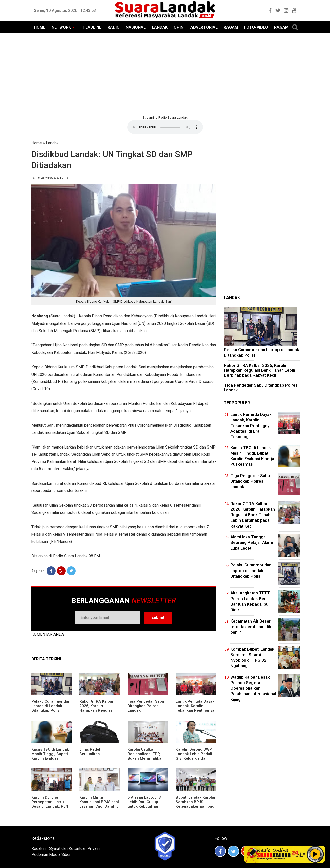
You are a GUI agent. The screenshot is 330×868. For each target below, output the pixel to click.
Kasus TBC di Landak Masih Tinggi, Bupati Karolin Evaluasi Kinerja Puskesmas (50, 756)
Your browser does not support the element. (165, 127)
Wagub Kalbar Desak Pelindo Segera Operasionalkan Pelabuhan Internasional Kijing (253, 688)
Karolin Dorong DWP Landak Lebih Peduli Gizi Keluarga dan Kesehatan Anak (194, 756)
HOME (40, 27)
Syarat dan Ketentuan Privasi (74, 848)
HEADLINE (92, 27)
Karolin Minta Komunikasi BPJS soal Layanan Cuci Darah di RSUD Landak (99, 804)
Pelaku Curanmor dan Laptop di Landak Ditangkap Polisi (51, 706)
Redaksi (39, 848)
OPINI (179, 27)
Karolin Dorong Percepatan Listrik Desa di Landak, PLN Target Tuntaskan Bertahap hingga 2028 (51, 806)
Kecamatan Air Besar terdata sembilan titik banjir (251, 627)
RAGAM (231, 27)
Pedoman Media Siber (51, 854)
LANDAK (160, 27)
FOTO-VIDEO (256, 27)
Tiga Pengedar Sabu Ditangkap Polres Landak (146, 706)
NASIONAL (136, 27)
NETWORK (61, 27)
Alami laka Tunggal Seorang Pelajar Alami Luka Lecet (252, 542)
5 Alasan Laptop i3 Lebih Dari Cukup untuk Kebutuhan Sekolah (144, 804)
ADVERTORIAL (204, 27)
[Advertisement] (165, 74)
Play (315, 854)
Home (37, 143)
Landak (52, 143)
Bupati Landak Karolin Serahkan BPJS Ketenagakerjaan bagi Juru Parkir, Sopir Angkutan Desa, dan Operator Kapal (196, 809)
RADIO (114, 27)
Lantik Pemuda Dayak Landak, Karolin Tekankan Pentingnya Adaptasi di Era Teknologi (195, 710)
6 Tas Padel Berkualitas (90, 752)
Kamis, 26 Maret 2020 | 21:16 (50, 178)
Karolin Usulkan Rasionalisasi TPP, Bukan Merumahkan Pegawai (146, 756)
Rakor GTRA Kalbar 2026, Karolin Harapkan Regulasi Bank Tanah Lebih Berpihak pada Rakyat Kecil (99, 713)
